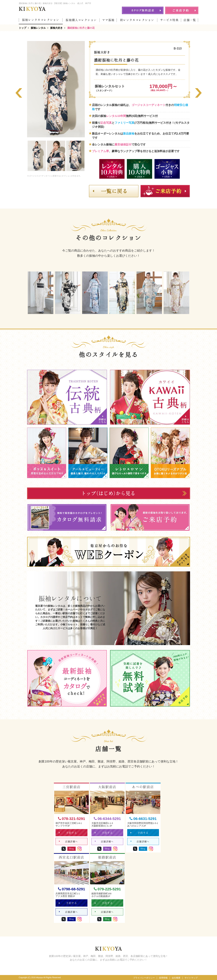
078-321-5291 (72, 819)
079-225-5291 (107, 889)
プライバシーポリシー (144, 978)
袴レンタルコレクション (137, 20)
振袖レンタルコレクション (41, 20)
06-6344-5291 (107, 819)
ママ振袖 (108, 20)
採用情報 (163, 978)
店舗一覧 (190, 20)
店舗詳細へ (68, 841)
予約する (68, 833)
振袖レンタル (38, 28)
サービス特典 (169, 20)
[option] (56, 89)
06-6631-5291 (143, 819)
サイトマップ (191, 978)
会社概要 (176, 978)
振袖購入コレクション (81, 20)
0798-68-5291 (72, 889)
